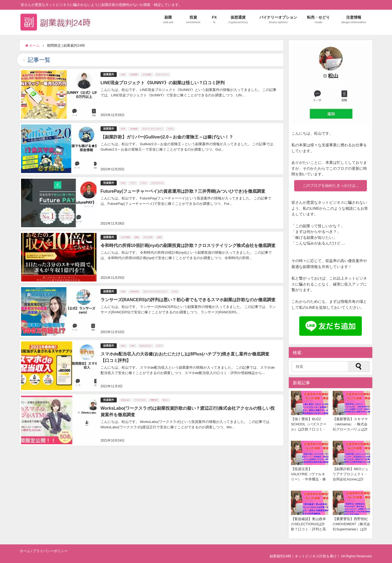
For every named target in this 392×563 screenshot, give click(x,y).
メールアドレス (157, 183)
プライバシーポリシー (50, 551)
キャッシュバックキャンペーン (155, 291)
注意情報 (354, 20)
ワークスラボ (140, 400)
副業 (168, 20)
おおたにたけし (146, 346)
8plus (123, 346)
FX (214, 20)
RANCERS (134, 291)
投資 (193, 20)
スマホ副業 (147, 74)
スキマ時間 (125, 237)
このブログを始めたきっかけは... (331, 185)
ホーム (25, 551)
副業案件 (109, 74)
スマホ (170, 129)
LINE (123, 74)
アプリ (133, 183)
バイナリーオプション (278, 20)
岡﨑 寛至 (154, 400)
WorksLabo (125, 400)
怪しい (166, 400)
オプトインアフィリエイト (153, 129)
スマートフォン (162, 74)
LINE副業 (134, 74)
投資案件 (109, 183)
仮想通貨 (238, 20)
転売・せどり (318, 20)
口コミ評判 (148, 237)
